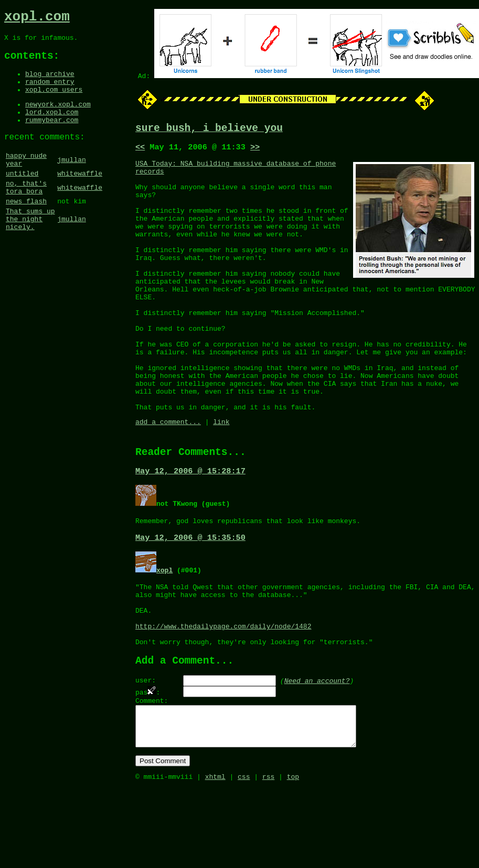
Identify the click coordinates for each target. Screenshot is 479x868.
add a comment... (168, 468)
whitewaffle (80, 197)
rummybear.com (52, 136)
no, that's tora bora (26, 213)
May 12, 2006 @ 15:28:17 (190, 520)
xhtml (215, 856)
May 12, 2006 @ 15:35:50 (190, 590)
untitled (22, 197)
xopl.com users (54, 101)
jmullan (72, 180)
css (244, 856)
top (293, 856)
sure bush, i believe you (209, 130)
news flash (26, 229)
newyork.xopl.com (58, 117)
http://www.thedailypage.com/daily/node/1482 (223, 688)
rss (268, 856)
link (221, 468)
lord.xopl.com (52, 127)
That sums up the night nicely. (30, 250)
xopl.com (37, 18)
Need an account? (317, 748)
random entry (50, 92)
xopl (164, 622)
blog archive (50, 82)
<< (140, 150)
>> (255, 150)
